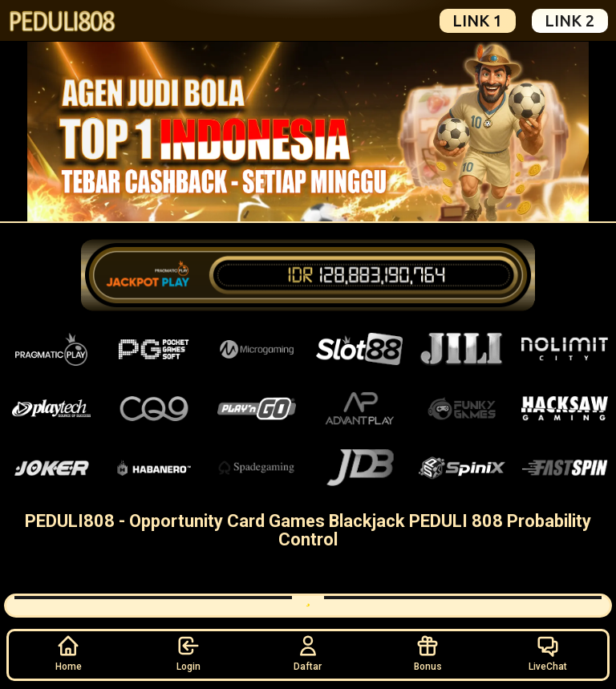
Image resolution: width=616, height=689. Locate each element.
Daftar (308, 653)
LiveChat (548, 653)
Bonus (428, 653)
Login (188, 653)
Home (69, 653)
